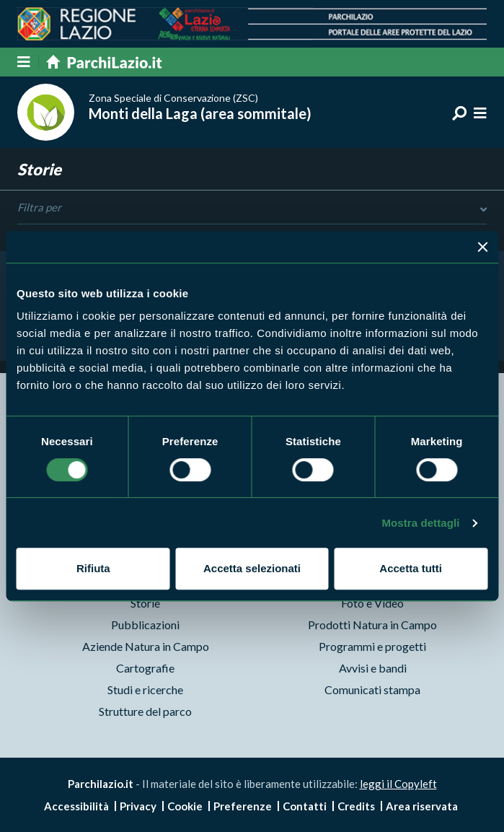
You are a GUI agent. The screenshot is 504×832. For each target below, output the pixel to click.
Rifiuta (93, 568)
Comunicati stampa (372, 689)
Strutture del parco (145, 711)
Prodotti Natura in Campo (372, 625)
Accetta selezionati (252, 568)
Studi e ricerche (145, 689)
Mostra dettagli (420, 523)
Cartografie (145, 668)
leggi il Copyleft (398, 784)
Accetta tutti (411, 568)
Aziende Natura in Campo (146, 646)
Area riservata (422, 806)
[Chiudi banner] (482, 247)
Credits (356, 806)
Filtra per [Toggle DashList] (252, 208)
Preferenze (243, 806)
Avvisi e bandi (373, 668)
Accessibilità (76, 806)
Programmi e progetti (372, 646)
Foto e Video (372, 603)
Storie (145, 603)
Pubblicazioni (145, 625)
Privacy (138, 806)
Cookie (185, 806)
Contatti (305, 806)
